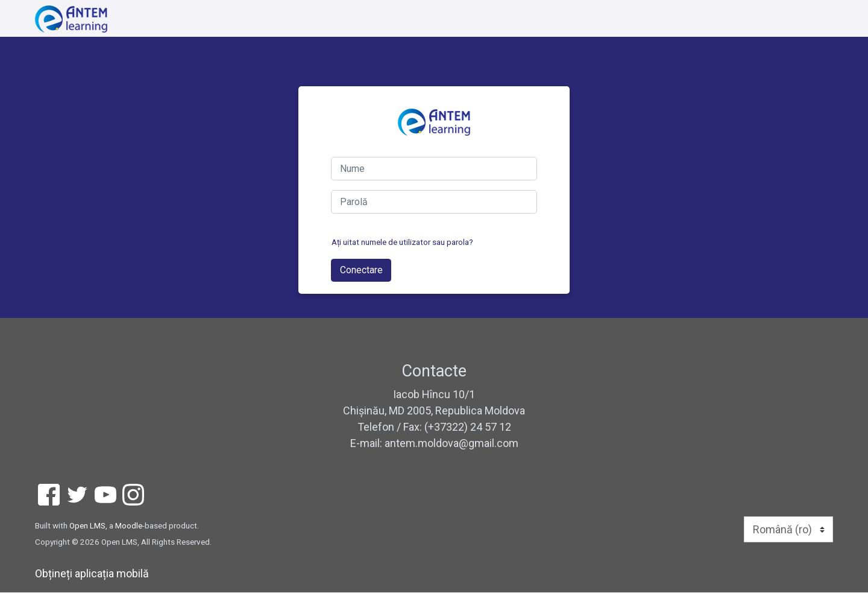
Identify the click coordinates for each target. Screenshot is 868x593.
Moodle (129, 526)
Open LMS (87, 526)
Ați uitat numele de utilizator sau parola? (402, 243)
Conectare (361, 271)
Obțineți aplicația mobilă (92, 574)
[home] (71, 19)
